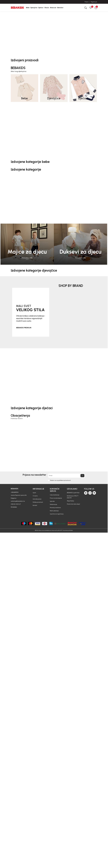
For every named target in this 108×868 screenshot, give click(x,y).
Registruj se (94, 2)
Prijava (86, 2)
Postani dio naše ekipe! (73, 504)
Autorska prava (37, 499)
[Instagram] (90, 493)
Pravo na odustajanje (56, 498)
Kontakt (35, 505)
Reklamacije (53, 504)
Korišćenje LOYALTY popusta (73, 497)
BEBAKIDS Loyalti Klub (73, 493)
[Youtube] (94, 493)
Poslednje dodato (17, 418)
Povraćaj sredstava (55, 508)
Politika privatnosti (38, 502)
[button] (96, 8)
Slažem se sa (60, 480)
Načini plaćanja (54, 511)
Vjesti (34, 493)
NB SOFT (60, 530)
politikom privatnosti (64, 480)
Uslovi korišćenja (55, 495)
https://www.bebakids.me (45, 530)
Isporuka (52, 501)
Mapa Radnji (70, 501)
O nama (35, 496)
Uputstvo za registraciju (57, 514)
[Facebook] (86, 493)
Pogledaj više (27, 258)
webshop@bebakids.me (18, 501)
